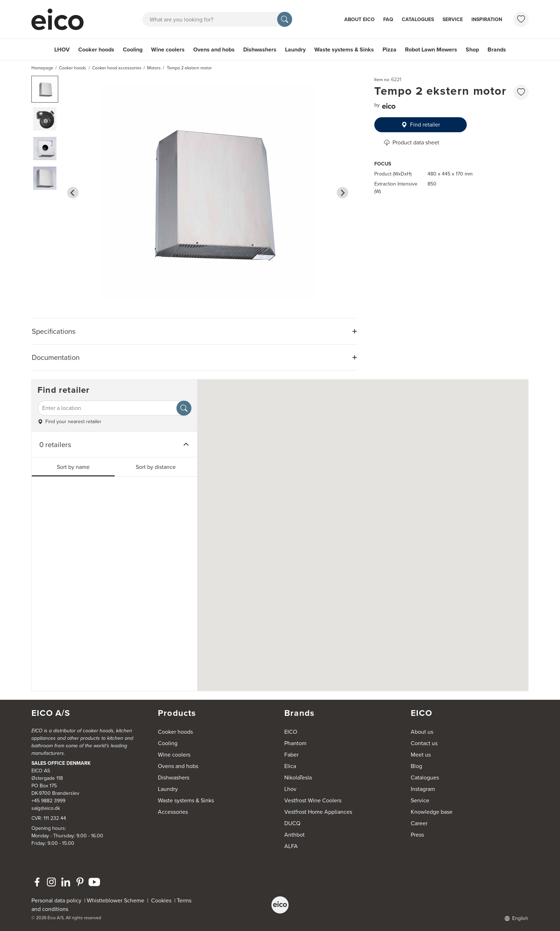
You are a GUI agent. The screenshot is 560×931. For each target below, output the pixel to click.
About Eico (359, 19)
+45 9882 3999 (48, 801)
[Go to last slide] (73, 193)
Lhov (290, 789)
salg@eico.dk (46, 808)
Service (453, 19)
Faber (291, 755)
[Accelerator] (61, 19)
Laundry (295, 49)
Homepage (42, 68)
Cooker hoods (96, 49)
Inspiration (487, 19)
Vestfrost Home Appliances (318, 812)
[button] (45, 89)
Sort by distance (156, 467)
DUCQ (292, 823)
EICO (291, 732)
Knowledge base (432, 812)
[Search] (285, 19)
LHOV (62, 49)
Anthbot (294, 835)
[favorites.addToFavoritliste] (521, 92)
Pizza (389, 49)
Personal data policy (56, 900)
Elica (290, 766)
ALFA (291, 846)
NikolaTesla (298, 778)
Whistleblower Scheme (116, 900)
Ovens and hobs (214, 49)
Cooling (133, 49)
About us (422, 732)
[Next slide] (342, 193)
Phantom (295, 743)
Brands (497, 49)
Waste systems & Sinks (344, 49)
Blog (416, 766)
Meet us (421, 755)
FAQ (388, 19)
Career (419, 823)
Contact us (424, 743)
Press (417, 835)
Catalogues (418, 19)
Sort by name (73, 467)
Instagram (423, 789)
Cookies (163, 900)
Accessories (173, 812)
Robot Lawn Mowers (431, 49)
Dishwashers (260, 49)
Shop (472, 49)
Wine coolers (168, 49)
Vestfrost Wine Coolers (313, 800)
